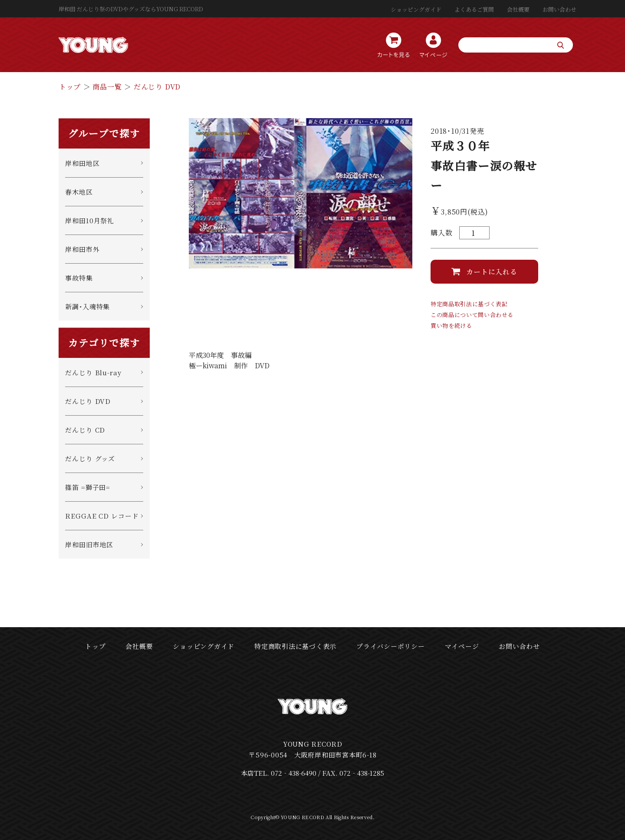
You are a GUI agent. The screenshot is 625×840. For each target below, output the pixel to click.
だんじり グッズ (90, 458)
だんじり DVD (157, 87)
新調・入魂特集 (87, 306)
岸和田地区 (82, 163)
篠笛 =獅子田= (88, 487)
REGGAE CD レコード (102, 516)
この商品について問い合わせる (472, 315)
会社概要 (518, 9)
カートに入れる (492, 272)
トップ (70, 87)
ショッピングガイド (416, 9)
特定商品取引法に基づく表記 (469, 304)
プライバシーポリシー (391, 646)
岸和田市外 (82, 249)
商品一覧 (107, 87)
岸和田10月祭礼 (90, 220)
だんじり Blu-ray (93, 372)
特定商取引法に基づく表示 (295, 646)
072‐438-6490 (294, 773)
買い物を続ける (451, 326)
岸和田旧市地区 (89, 544)
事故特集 (79, 278)
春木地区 (79, 192)
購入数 (441, 233)
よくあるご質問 (474, 9)
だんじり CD (85, 430)
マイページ (462, 646)
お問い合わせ (559, 9)
